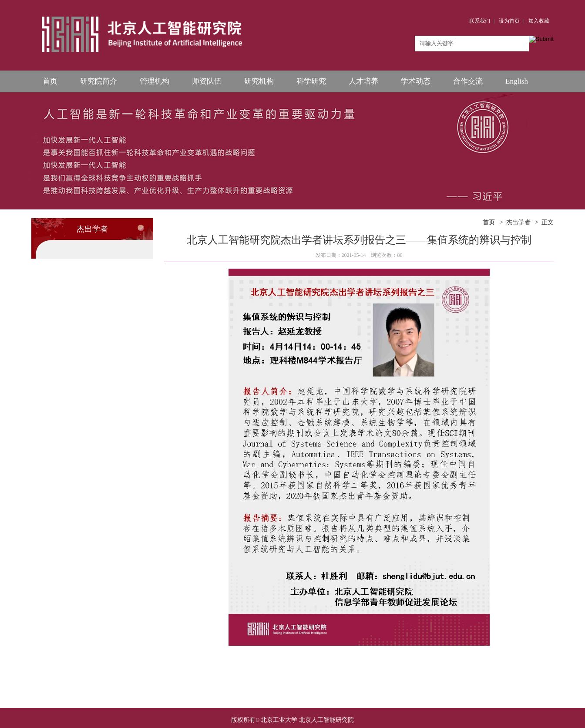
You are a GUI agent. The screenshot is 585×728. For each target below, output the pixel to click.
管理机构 (155, 81)
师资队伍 (207, 81)
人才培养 (363, 81)
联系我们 (480, 21)
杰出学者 (518, 222)
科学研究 (311, 81)
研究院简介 (99, 81)
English (517, 81)
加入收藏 (539, 21)
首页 (50, 81)
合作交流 (468, 81)
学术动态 (416, 81)
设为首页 (509, 21)
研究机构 (259, 81)
